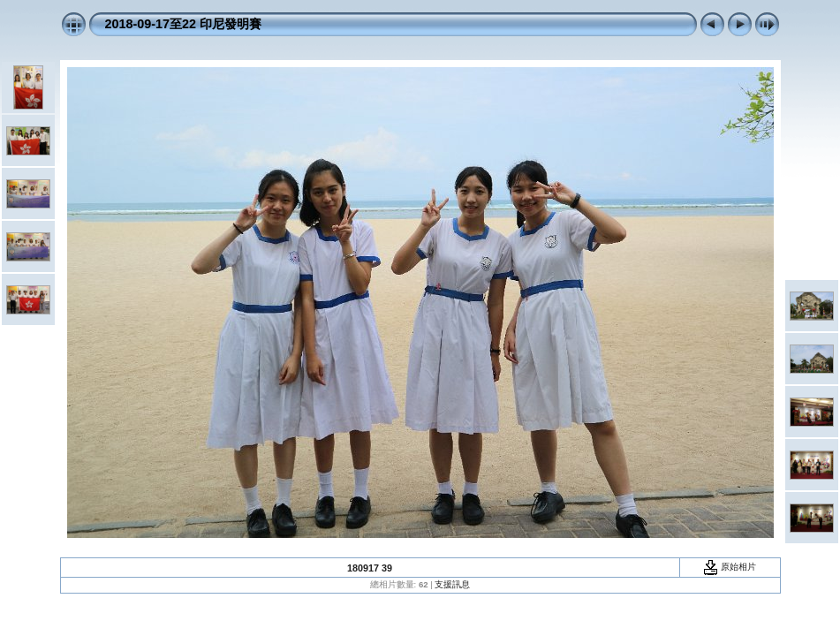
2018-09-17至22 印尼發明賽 (184, 24)
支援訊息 (452, 584)
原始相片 (730, 567)
